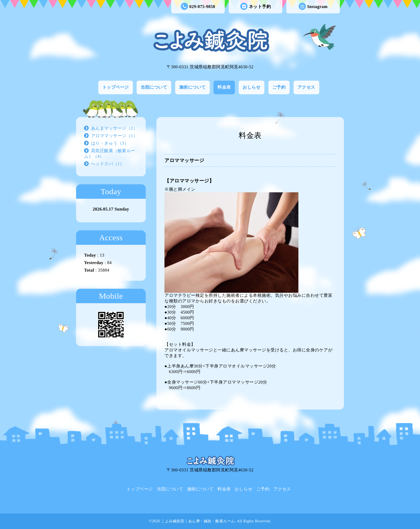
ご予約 (279, 87)
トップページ (116, 87)
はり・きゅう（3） (110, 143)
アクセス (306, 87)
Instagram (313, 7)
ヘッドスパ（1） (108, 164)
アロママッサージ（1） (114, 136)
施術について (192, 87)
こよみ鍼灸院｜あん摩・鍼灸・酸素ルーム (198, 521)
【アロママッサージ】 (189, 181)
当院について (154, 87)
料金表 (224, 87)
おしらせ (252, 87)
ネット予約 (256, 7)
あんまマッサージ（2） (114, 128)
